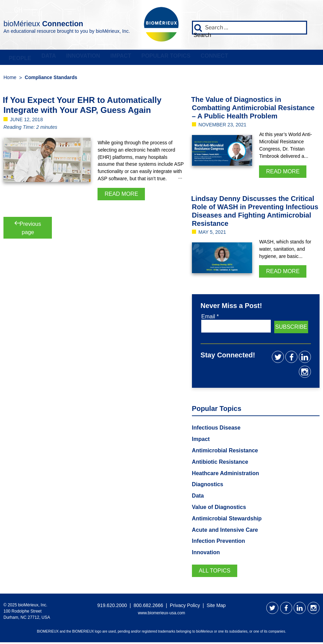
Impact (114, 58)
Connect (204, 58)
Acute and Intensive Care (225, 531)
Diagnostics (208, 486)
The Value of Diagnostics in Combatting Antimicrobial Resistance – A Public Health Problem (253, 109)
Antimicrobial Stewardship (227, 520)
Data (46, 58)
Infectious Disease (216, 429)
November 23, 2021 (223, 126)
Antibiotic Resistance (220, 463)
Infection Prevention (219, 543)
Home (10, 79)
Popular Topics (157, 58)
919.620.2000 (112, 607)
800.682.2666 (148, 607)
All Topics (215, 572)
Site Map (216, 607)
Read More (121, 195)
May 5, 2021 (212, 233)
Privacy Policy (185, 607)
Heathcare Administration (225, 475)
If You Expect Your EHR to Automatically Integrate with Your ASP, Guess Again (82, 106)
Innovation (78, 58)
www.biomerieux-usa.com (162, 614)
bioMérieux (66, 22)
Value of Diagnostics (219, 509)
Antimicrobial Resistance (225, 452)
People (19, 58)
